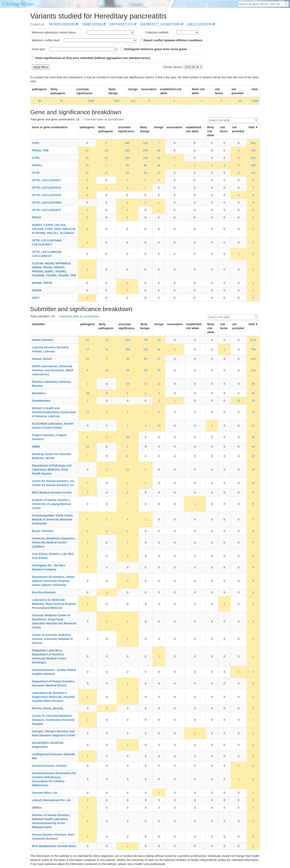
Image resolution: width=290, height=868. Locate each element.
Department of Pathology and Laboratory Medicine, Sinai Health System (52, 470)
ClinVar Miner (18, 4)
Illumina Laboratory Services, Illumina (52, 384)
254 (145, 158)
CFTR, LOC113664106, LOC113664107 (47, 254)
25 (159, 370)
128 (253, 359)
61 (159, 349)
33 (127, 173)
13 (107, 340)
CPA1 (36, 143)
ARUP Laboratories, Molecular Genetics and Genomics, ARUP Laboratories (53, 370)
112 (133, 101)
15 (106, 150)
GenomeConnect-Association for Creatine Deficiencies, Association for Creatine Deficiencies (54, 779)
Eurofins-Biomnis (44, 592)
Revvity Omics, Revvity (48, 708)
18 (253, 437)
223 (146, 349)
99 (40, 101)
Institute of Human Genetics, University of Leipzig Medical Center (51, 504)
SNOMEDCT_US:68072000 (160, 24)
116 (253, 370)
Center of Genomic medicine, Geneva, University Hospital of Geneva (52, 639)
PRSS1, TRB (40, 150)
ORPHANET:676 (121, 24)
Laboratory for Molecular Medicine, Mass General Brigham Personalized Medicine (54, 604)
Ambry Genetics (43, 340)
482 (127, 143)
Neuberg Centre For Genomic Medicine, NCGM (52, 456)
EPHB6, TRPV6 (42, 283)
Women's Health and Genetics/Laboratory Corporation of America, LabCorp (54, 412)
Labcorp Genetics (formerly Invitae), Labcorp (50, 349)
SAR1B (37, 290)
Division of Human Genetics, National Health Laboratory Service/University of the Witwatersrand (51, 821)
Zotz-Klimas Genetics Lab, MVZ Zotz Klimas (53, 556)
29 (128, 384)
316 (145, 143)
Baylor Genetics (43, 531)
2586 (255, 101)
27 (88, 340)
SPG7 (36, 298)
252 (145, 150)
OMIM (36, 447)
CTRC (36, 158)
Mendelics (39, 393)
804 (253, 143)
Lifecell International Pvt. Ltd (51, 800)
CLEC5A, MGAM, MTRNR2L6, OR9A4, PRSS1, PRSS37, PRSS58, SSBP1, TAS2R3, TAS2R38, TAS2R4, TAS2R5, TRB (54, 269)
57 (62, 101)
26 (253, 401)
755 (146, 340)
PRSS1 (37, 217)
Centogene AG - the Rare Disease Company (49, 567)
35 (146, 370)
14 (159, 384)
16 (159, 165)
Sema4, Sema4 (42, 359)
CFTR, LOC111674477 (47, 180)
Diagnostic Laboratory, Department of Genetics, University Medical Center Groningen (49, 656)
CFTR (36, 173)
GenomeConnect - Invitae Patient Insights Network (54, 672)
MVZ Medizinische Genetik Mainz (54, 846)
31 (87, 173)
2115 (253, 340)
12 (159, 173)
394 (127, 158)
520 (127, 150)
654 (253, 158)
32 (159, 158)
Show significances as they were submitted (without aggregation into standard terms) (91, 58)
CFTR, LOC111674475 (47, 195)
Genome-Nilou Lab (45, 793)
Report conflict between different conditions (171, 40)
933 (117, 101)
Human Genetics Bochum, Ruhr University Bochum (53, 837)
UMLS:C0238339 (199, 24)
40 (159, 150)
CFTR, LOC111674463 (47, 203)
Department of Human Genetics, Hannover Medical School (53, 683)
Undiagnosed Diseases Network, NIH (54, 756)
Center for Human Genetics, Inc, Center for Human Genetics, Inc (53, 483)
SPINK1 (37, 165)
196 (253, 165)
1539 (91, 101)
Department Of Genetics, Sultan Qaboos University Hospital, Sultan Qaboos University (53, 581)
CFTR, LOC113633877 (47, 210)
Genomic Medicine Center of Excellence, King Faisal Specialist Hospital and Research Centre (54, 621)
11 (106, 173)
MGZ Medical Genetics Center (52, 492)
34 (128, 359)
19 (145, 173)
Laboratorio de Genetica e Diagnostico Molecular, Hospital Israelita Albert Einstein (53, 697)
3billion (37, 808)
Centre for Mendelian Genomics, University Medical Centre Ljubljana (54, 542)
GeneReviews (41, 401)
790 (253, 150)
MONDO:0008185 (62, 24)
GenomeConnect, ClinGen (49, 766)
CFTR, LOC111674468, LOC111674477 (47, 242)
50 (146, 359)
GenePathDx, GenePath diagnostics (48, 745)
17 (87, 150)
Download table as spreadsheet (104, 119)
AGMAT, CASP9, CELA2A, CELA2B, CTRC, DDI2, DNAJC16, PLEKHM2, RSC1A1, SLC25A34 (54, 229)
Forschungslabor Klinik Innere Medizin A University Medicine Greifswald (52, 519)
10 (88, 359)
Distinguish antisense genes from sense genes (154, 49)
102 (253, 173)
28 (88, 393)
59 (253, 384)
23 (240, 101)
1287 (128, 340)
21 (106, 158)
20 (87, 158)
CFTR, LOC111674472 (47, 188)
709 (253, 349)
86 (145, 165)
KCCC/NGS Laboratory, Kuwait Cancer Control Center (53, 426)
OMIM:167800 (92, 24)
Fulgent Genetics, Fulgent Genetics (49, 437)
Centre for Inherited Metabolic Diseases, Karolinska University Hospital (53, 720)
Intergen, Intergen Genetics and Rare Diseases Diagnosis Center (54, 733)
